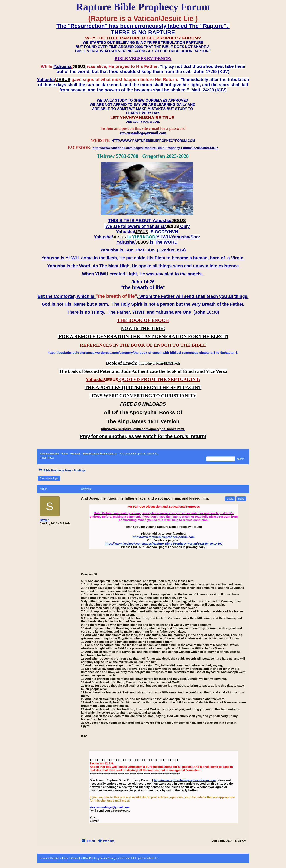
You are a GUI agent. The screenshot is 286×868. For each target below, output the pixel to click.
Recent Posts (47, 458)
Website (109, 841)
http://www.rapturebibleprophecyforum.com (164, 537)
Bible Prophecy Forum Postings (100, 454)
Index (65, 454)
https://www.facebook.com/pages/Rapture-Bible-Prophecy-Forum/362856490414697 (164, 544)
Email (91, 841)
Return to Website (49, 454)
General (76, 454)
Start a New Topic (49, 478)
